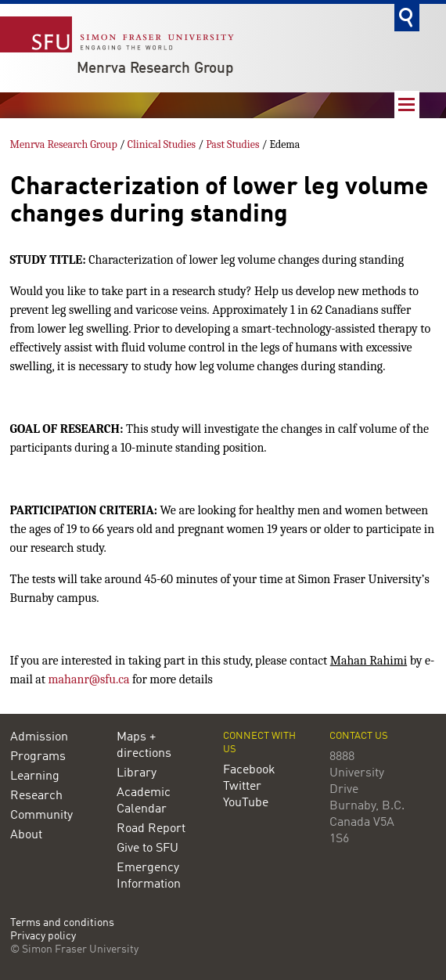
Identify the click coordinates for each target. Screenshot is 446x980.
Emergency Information (149, 876)
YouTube (246, 803)
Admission (39, 737)
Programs (38, 757)
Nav (407, 104)
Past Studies (232, 144)
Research (36, 796)
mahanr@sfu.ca (89, 679)
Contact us (359, 736)
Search (407, 18)
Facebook (249, 770)
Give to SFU (147, 848)
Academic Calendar (144, 801)
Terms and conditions (62, 923)
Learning (35, 776)
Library (137, 773)
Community (41, 816)
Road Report (151, 829)
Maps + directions (144, 746)
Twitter (242, 787)
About (26, 835)
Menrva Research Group (155, 69)
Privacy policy (43, 937)
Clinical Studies (162, 144)
